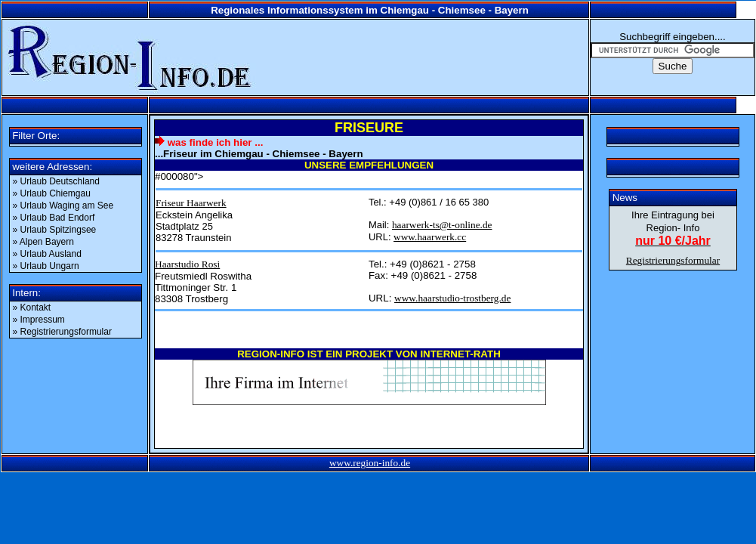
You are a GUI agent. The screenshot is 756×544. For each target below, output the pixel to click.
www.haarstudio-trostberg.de (452, 298)
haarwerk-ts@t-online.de (442, 225)
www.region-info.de (370, 463)
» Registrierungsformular (64, 332)
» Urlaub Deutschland (56, 181)
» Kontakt (32, 308)
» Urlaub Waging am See (65, 206)
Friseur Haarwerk (191, 203)
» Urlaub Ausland (49, 254)
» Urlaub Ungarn (47, 266)
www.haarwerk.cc (430, 237)
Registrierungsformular (673, 260)
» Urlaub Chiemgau (53, 193)
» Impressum (39, 320)
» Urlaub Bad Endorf (55, 218)
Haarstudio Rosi (187, 264)
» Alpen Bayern (45, 242)
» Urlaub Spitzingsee (56, 230)
